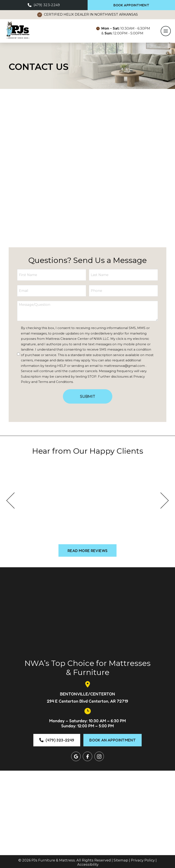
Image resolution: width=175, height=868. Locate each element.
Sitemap (121, 858)
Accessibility (88, 863)
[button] (165, 32)
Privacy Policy (143, 858)
